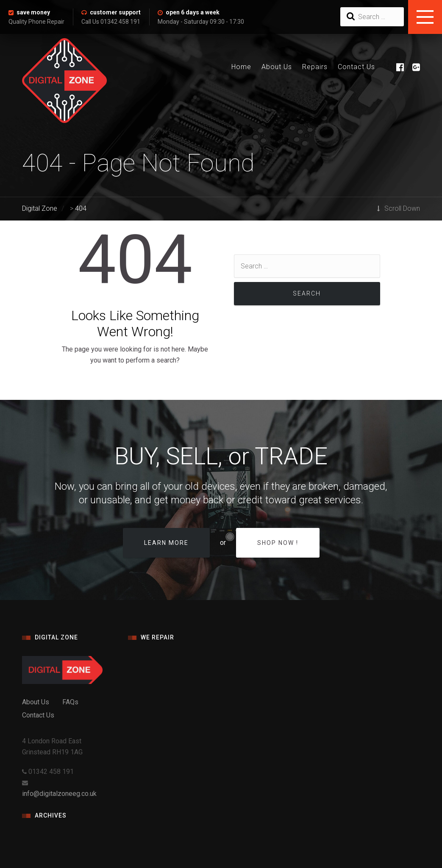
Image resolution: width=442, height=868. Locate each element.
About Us (277, 67)
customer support (115, 12)
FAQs (70, 702)
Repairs (315, 67)
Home (241, 67)
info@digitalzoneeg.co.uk (59, 794)
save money (33, 12)
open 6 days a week (193, 12)
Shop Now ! (278, 543)
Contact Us (356, 67)
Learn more (166, 543)
